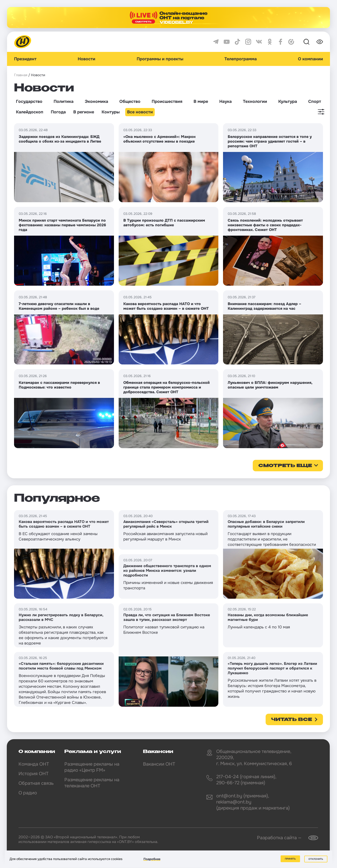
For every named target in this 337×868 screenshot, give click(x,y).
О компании (310, 59)
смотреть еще (285, 466)
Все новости (140, 112)
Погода (58, 112)
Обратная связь (36, 783)
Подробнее (152, 859)
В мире (201, 101)
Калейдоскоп (30, 112)
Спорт (315, 101)
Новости (86, 59)
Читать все (292, 720)
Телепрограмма (241, 59)
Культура (288, 101)
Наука (225, 101)
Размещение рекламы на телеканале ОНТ (92, 783)
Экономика (96, 101)
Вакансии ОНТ (159, 764)
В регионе (84, 112)
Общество (130, 101)
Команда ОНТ (34, 764)
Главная (21, 75)
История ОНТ (33, 774)
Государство (29, 101)
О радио (28, 793)
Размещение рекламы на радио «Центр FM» (92, 767)
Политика (64, 101)
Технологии (255, 101)
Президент (25, 59)
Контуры (111, 112)
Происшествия (167, 101)
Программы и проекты (160, 59)
